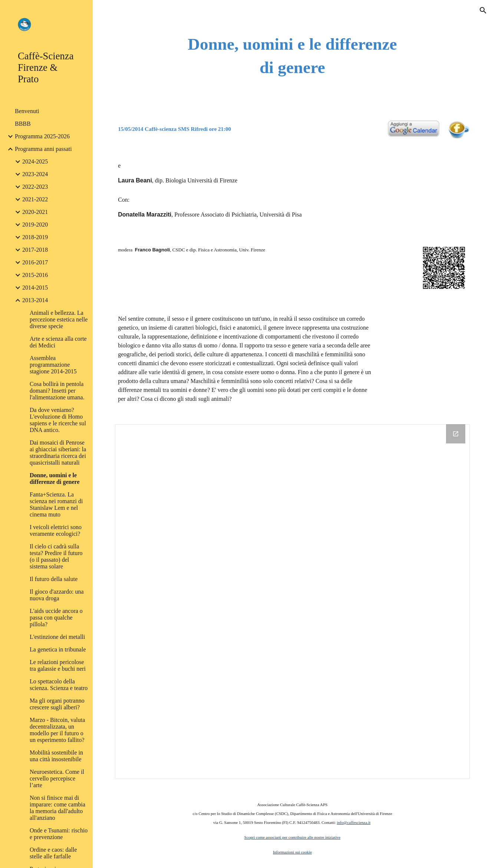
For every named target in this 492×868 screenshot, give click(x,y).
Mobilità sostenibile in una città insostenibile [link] (56, 756)
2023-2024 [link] (35, 174)
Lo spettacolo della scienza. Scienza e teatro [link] (59, 685)
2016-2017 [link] (35, 262)
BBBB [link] (23, 124)
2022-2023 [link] (35, 187)
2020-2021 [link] (35, 212)
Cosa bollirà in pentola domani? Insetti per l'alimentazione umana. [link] (57, 391)
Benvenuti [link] (27, 111)
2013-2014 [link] (35, 300)
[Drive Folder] (292, 602)
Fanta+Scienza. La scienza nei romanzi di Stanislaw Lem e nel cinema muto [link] (56, 504)
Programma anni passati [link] (43, 149)
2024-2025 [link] (35, 161)
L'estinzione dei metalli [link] (57, 637)
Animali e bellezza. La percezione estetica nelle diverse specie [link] (59, 319)
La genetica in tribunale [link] (58, 649)
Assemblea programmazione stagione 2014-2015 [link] (53, 365)
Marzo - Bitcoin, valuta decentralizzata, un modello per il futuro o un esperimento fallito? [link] (57, 730)
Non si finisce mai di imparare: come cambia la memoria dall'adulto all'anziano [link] (57, 808)
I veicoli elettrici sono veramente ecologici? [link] (56, 530)
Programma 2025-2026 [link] (42, 136)
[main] (292, 56)
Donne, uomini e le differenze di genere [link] (55, 478)
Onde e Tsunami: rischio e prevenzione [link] (59, 834)
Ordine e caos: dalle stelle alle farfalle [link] (53, 853)
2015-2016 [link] (35, 275)
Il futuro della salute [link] (54, 579)
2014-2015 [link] (35, 288)
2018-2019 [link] (35, 237)
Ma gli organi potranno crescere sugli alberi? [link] (57, 704)
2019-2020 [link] (35, 225)
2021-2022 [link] (35, 199)
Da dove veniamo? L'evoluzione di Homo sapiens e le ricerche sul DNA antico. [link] (58, 420)
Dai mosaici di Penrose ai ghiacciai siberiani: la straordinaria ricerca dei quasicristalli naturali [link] (58, 453)
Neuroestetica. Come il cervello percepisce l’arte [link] (57, 778)
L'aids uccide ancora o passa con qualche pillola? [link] (56, 618)
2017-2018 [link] (35, 250)
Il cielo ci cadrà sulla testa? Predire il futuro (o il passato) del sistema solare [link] (56, 556)
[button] (483, 10)
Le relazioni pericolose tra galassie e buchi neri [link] (58, 665)
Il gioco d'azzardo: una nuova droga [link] (57, 595)
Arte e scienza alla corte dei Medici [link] (58, 342)
